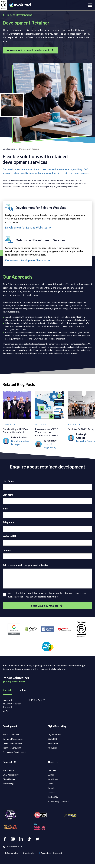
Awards (51, 788)
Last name (8, 495)
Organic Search (54, 734)
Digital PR (52, 739)
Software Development (13, 739)
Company (8, 550)
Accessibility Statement (58, 801)
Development (11, 149)
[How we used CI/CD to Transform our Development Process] (49, 420)
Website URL (9, 536)
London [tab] (22, 690)
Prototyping (8, 784)
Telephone (8, 522)
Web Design (8, 770)
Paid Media (53, 743)
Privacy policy (12, 853)
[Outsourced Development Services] (48, 249)
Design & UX (9, 762)
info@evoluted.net (16, 678)
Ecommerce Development (14, 752)
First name (8, 481)
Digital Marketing (57, 726)
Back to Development (17, 15)
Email (5, 509)
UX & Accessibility (11, 775)
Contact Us (53, 797)
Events (51, 784)
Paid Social (52, 748)
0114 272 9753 (38, 700)
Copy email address (14, 682)
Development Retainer (13, 743)
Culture (51, 775)
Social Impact (54, 779)
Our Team (52, 770)
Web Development (11, 734)
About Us (53, 762)
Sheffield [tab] (7, 690)
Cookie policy (29, 853)
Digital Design (9, 779)
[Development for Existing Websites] (48, 217)
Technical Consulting (12, 748)
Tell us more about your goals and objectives (26, 565)
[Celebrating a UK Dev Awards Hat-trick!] (17, 420)
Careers (51, 792)
